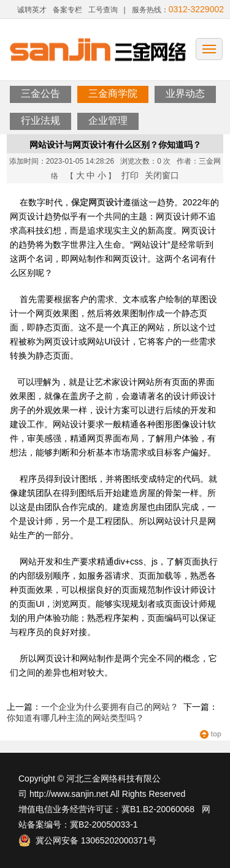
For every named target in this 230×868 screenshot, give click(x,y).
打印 (130, 175)
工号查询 (103, 10)
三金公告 (40, 93)
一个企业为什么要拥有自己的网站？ (110, 707)
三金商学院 (113, 93)
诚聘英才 (32, 10)
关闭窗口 (162, 175)
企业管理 (108, 120)
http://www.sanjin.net (69, 794)
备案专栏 (67, 10)
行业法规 (40, 120)
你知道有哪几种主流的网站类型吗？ (75, 718)
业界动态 (185, 93)
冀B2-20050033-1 (104, 824)
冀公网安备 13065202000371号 (87, 840)
